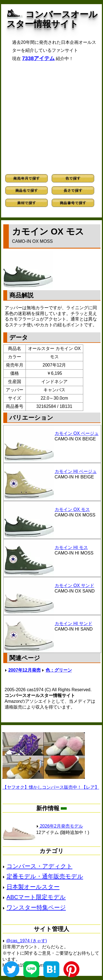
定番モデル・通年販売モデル (45, 876)
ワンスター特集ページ (36, 907)
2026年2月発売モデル (60, 826)
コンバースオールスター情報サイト (52, 19)
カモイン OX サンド (74, 585)
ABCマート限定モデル (36, 897)
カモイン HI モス (71, 547)
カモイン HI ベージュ (76, 471)
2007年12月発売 (24, 670)
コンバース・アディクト (40, 866)
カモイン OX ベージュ (77, 433)
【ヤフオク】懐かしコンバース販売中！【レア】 (51, 787)
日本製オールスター (33, 887)
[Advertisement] (51, 118)
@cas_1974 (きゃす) (27, 941)
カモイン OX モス (72, 509)
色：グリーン (59, 670)
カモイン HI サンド (73, 624)
